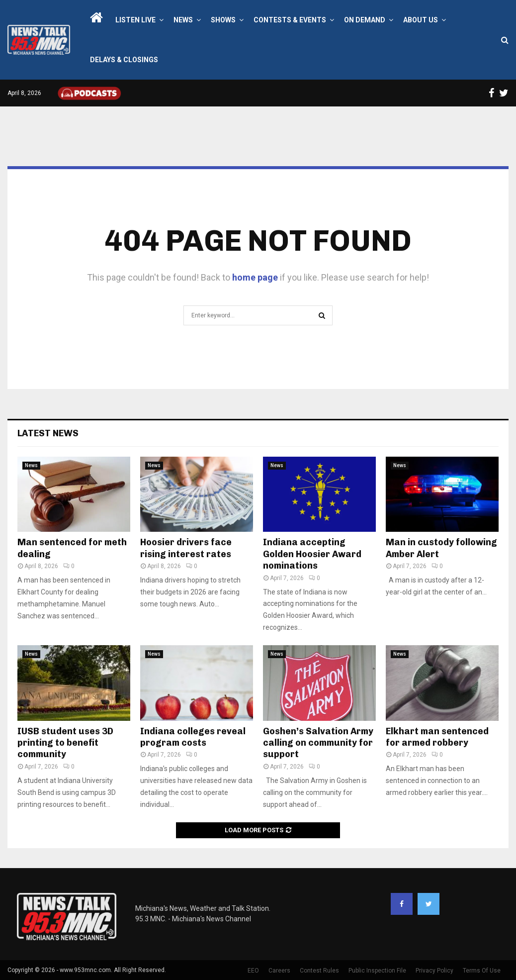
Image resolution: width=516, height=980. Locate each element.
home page (255, 277)
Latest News (48, 433)
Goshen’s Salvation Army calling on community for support (318, 743)
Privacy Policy (434, 971)
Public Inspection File (377, 971)
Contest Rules (319, 971)
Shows (223, 20)
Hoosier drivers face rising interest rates (186, 548)
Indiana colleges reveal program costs (193, 737)
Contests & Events (290, 20)
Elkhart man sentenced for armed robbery (437, 737)
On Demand (365, 20)
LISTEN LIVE (135, 20)
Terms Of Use (482, 971)
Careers (279, 971)
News (183, 20)
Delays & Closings (124, 60)
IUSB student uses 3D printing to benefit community (65, 743)
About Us (421, 20)
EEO (253, 971)
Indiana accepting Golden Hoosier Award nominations (312, 554)
